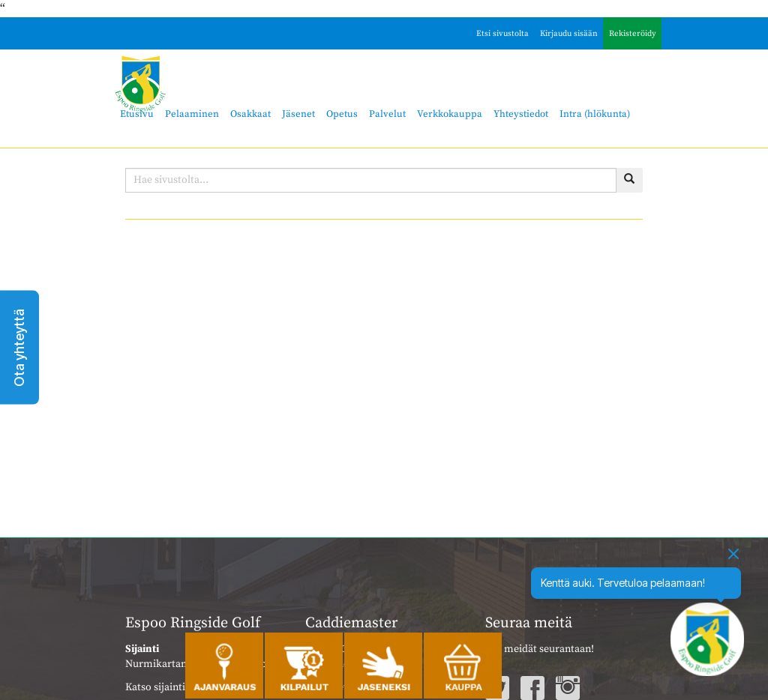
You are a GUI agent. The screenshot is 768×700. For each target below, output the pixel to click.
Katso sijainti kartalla (174, 687)
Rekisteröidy (633, 34)
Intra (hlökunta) (595, 114)
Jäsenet (298, 114)
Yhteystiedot (521, 114)
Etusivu (137, 114)
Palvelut (387, 114)
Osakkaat (250, 114)
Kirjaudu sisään (569, 34)
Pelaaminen (192, 114)
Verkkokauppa (450, 114)
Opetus (342, 114)
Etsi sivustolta (502, 34)
